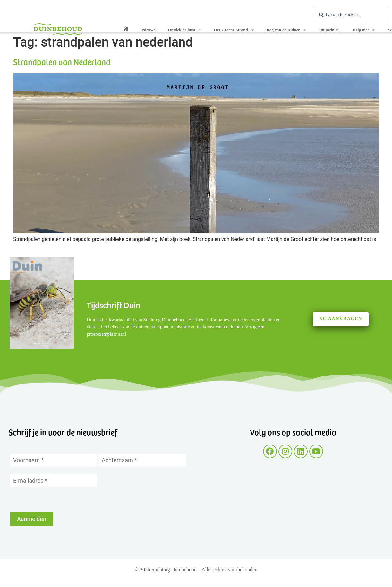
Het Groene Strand (234, 30)
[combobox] (351, 15)
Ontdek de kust (184, 30)
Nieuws (149, 30)
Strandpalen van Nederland (62, 61)
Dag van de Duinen (286, 30)
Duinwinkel (329, 30)
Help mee (364, 30)
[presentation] (59, 500)
